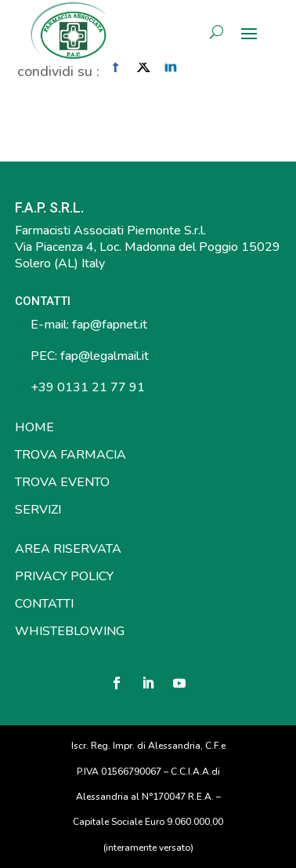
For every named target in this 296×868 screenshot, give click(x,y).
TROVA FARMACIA (70, 455)
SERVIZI (38, 510)
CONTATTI (44, 604)
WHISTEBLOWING (70, 631)
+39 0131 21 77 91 (86, 387)
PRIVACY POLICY (64, 576)
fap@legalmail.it (105, 356)
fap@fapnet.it (110, 325)
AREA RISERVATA (68, 549)
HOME (34, 427)
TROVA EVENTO (62, 482)
